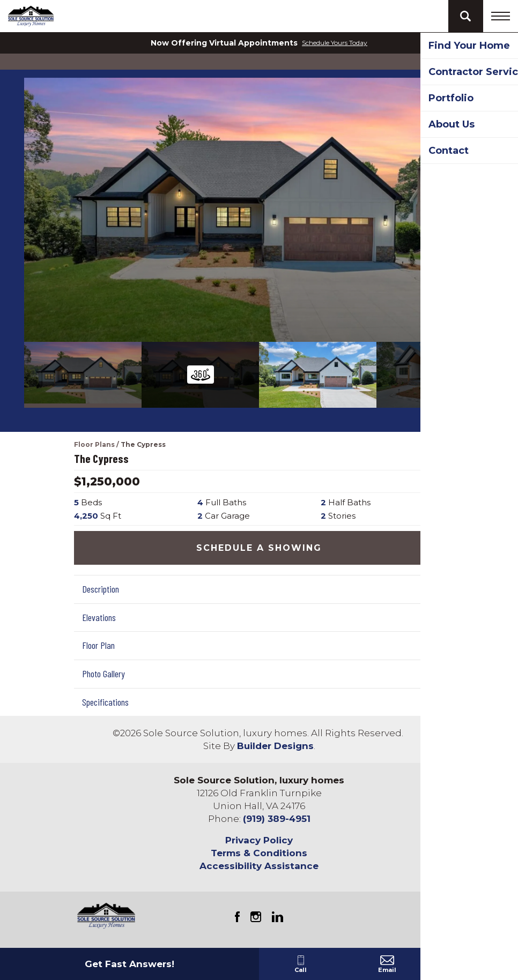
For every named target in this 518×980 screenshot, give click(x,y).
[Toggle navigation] (501, 16)
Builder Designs (275, 746)
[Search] (466, 16)
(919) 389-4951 (277, 819)
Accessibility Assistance (259, 866)
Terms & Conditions (259, 853)
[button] (466, 16)
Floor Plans (94, 444)
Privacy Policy (259, 840)
